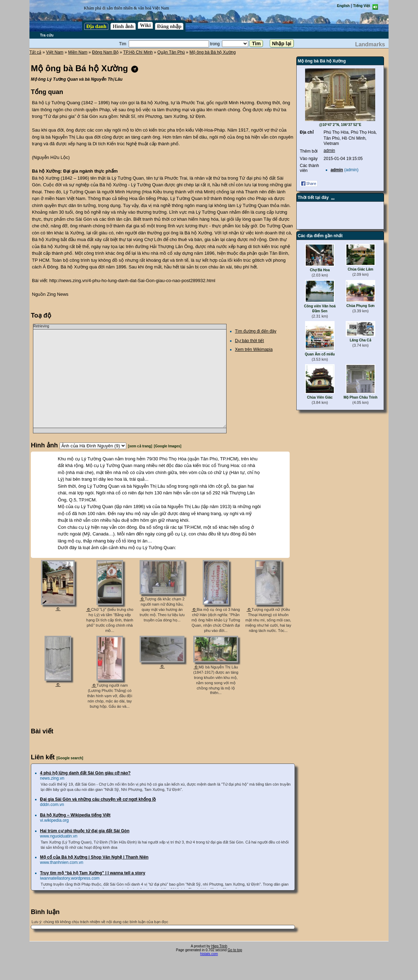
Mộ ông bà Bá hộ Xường (213, 52)
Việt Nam (55, 52)
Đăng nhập (169, 26)
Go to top (235, 950)
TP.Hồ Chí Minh (138, 52)
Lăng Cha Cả (360, 340)
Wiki (145, 25)
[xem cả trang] (140, 446)
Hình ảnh (123, 26)
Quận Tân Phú (171, 52)
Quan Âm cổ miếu (320, 354)
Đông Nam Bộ (106, 52)
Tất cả (35, 52)
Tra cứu (47, 35)
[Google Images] (168, 446)
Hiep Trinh (219, 946)
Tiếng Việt (362, 6)
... (333, 198)
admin (329, 151)
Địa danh (96, 26)
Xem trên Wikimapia (254, 349)
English (343, 6)
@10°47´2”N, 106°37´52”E (340, 125)
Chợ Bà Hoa (320, 270)
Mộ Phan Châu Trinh (361, 397)
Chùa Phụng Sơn (360, 306)
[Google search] (70, 758)
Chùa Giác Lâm (361, 269)
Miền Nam (78, 52)
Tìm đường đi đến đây (256, 331)
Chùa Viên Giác (320, 397)
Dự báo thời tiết (250, 341)
